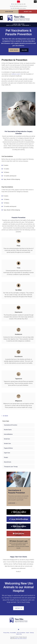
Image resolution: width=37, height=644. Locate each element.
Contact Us (18, 608)
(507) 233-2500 (15, 6)
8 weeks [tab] (6, 165)
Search (28, 633)
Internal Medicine (8, 434)
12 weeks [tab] (6, 169)
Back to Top (19, 634)
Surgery (6, 457)
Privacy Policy (6, 633)
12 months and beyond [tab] (10, 176)
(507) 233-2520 (19, 8)
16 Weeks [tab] (6, 172)
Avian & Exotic (8, 462)
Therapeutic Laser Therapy (11, 467)
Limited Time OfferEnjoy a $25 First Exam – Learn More (18, 25)
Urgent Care (28, 12)
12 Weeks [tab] (6, 199)
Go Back (5, 416)
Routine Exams (8, 430)
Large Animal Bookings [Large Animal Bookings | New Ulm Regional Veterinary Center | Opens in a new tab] (19, 519)
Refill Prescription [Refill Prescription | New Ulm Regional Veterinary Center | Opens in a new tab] (18, 526)
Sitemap (32, 633)
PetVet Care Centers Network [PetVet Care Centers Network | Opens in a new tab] (21, 639)
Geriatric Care (7, 443)
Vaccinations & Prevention (11, 425)
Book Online (9, 12)
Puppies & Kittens (8, 448)
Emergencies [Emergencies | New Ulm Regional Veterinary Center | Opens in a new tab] (18, 534)
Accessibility (13, 633)
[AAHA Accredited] (18, 512)
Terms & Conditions (21, 633)
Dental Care (7, 439)
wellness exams (16, 74)
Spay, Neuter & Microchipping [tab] (12, 179)
